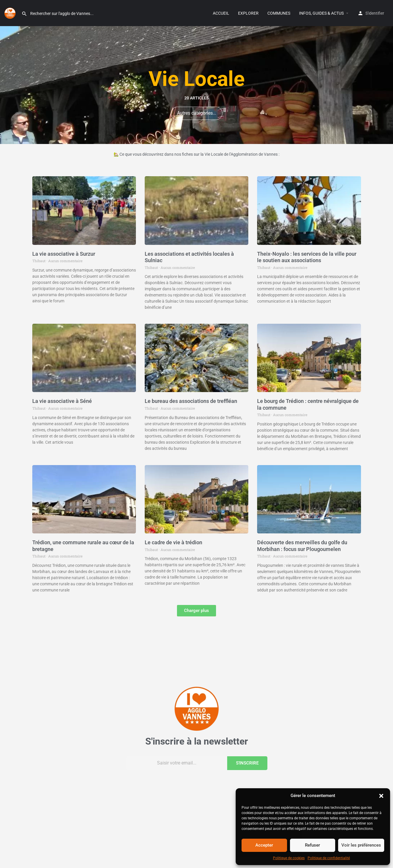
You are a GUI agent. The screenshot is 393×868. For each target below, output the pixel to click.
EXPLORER (248, 13)
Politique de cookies (289, 858)
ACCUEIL (221, 13)
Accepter (264, 845)
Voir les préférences (361, 845)
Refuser (312, 845)
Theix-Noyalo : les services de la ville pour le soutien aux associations (307, 257)
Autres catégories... (197, 113)
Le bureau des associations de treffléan (191, 401)
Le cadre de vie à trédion (173, 542)
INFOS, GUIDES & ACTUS (321, 13)
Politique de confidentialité (329, 858)
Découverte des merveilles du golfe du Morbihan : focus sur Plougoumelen (302, 546)
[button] (381, 796)
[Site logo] (11, 13)
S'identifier (375, 13)
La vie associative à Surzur (64, 254)
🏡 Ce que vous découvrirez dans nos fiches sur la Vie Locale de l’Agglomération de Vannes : (196, 154)
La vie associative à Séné (62, 401)
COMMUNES (279, 13)
